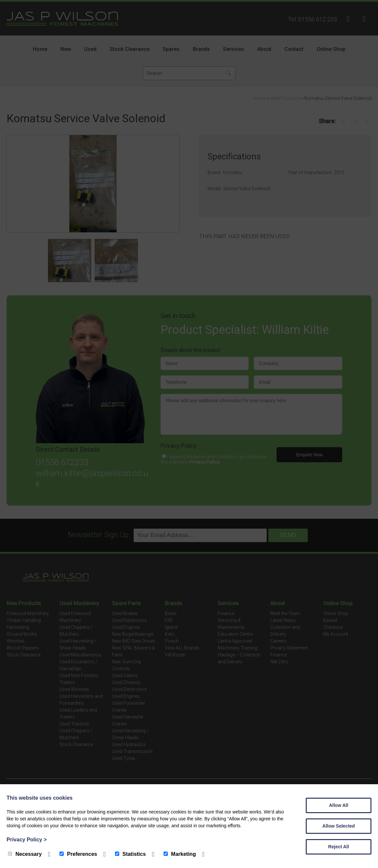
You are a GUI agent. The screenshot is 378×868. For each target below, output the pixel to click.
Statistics (130, 854)
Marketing (180, 854)
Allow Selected (339, 826)
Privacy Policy (27, 840)
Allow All (339, 805)
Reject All (338, 847)
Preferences (78, 854)
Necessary (25, 854)
